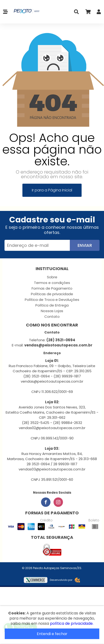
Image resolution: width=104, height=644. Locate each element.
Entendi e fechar (52, 634)
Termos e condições (52, 283)
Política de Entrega (52, 305)
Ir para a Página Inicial (52, 190)
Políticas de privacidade (52, 294)
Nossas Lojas (52, 311)
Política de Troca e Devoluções (52, 300)
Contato (52, 316)
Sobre (52, 277)
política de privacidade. (72, 623)
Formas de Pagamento (52, 288)
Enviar (85, 245)
